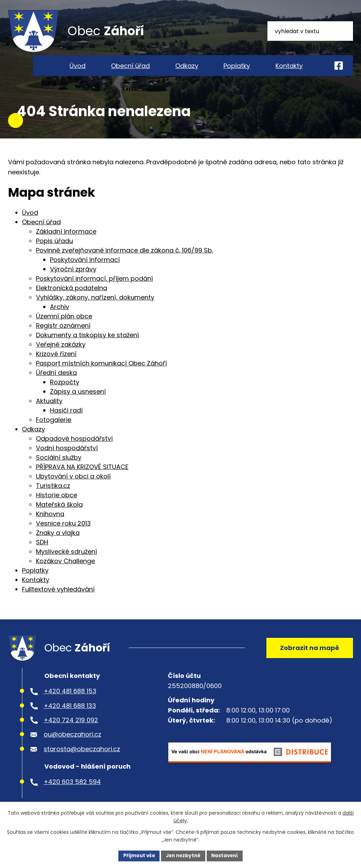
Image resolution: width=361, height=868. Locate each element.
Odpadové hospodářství (74, 447)
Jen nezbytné (183, 855)
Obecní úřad (130, 66)
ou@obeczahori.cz (72, 746)
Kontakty (289, 66)
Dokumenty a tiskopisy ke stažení (87, 344)
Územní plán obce (64, 325)
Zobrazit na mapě (308, 658)
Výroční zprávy (73, 278)
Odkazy (187, 66)
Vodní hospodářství (67, 457)
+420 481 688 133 (70, 717)
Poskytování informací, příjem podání (94, 287)
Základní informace (66, 240)
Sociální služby (59, 466)
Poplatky (237, 66)
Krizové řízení (56, 363)
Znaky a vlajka (58, 541)
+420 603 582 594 (72, 793)
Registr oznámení (63, 334)
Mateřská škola (59, 513)
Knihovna (50, 523)
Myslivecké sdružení (67, 560)
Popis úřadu (54, 250)
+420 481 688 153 (70, 703)
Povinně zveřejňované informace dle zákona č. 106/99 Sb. (124, 259)
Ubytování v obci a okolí (73, 485)
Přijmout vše (137, 855)
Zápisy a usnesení (78, 400)
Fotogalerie (54, 428)
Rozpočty (65, 391)
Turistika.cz (53, 494)
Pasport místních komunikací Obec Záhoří (101, 372)
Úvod (78, 66)
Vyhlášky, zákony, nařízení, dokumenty (95, 306)
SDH (42, 551)
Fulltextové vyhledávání (58, 598)
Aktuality (49, 410)
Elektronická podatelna (72, 297)
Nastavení (227, 855)
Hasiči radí (66, 419)
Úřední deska (56, 381)
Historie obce (57, 504)
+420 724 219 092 (71, 731)
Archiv (60, 315)
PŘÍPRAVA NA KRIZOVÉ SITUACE (82, 475)
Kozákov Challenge (65, 570)
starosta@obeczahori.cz (82, 760)
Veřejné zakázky (61, 353)
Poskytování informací (85, 268)
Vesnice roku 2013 (63, 532)
